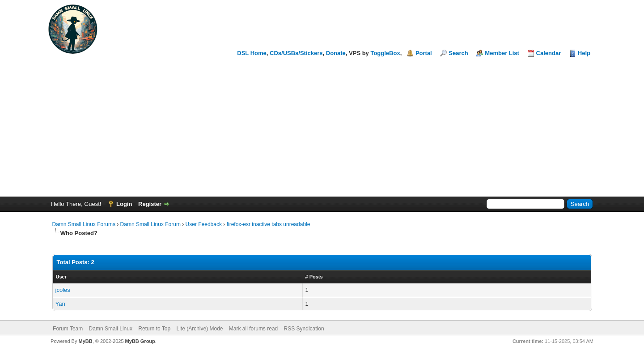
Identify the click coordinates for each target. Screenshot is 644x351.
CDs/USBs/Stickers (296, 53)
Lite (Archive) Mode (199, 329)
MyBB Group (140, 341)
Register (150, 204)
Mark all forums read (253, 329)
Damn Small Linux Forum (150, 224)
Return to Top (154, 329)
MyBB (85, 341)
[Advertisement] (322, 129)
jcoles (63, 290)
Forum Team (68, 329)
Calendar (549, 53)
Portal (424, 53)
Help (584, 53)
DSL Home (252, 53)
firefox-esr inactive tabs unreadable (269, 224)
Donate (336, 53)
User (61, 277)
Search (458, 53)
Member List (502, 53)
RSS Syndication (304, 329)
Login (124, 204)
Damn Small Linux (111, 329)
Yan (60, 304)
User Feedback (204, 224)
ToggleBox (385, 53)
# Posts (314, 277)
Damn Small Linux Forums (84, 224)
